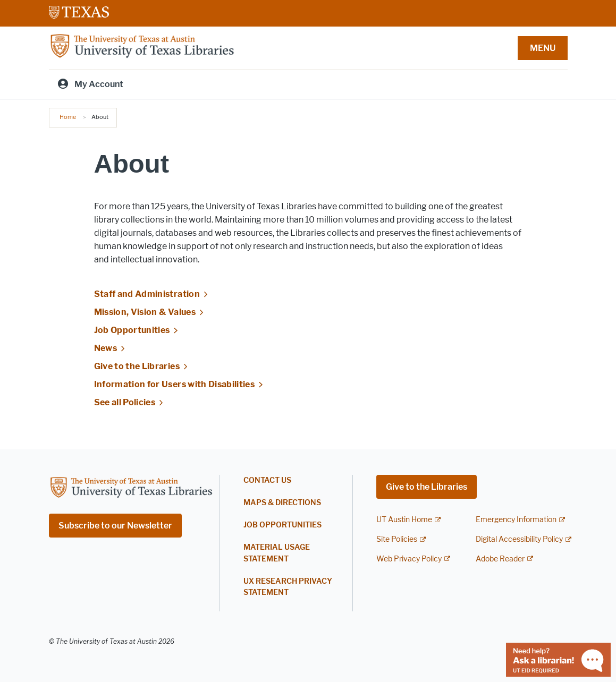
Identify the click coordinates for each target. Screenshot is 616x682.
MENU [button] (543, 48)
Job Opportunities (132, 330)
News (106, 348)
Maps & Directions (282, 503)
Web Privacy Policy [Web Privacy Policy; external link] (409, 559)
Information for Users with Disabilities (175, 384)
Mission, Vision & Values (145, 312)
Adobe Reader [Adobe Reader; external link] (500, 559)
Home (68, 117)
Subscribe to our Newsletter (115, 526)
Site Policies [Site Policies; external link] (397, 539)
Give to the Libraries (137, 366)
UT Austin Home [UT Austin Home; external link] (404, 520)
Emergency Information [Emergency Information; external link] (516, 520)
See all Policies (125, 402)
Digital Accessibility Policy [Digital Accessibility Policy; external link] (519, 539)
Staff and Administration (147, 294)
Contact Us (267, 480)
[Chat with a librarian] (558, 659)
